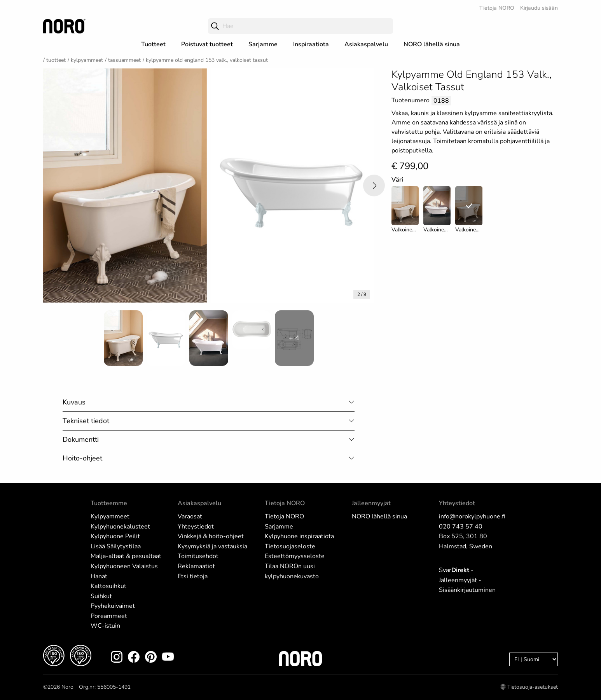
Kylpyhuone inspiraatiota (299, 536)
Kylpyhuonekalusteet (120, 527)
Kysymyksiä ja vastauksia (212, 546)
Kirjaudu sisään (539, 8)
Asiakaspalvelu (366, 44)
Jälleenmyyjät (371, 503)
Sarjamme (263, 44)
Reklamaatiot (196, 566)
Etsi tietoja (193, 576)
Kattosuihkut (108, 586)
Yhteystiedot (196, 527)
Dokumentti (81, 439)
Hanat (99, 576)
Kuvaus (74, 402)
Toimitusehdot (198, 556)
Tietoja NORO (497, 8)
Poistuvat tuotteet (207, 44)
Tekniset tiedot (86, 421)
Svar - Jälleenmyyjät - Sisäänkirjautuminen (467, 580)
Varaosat (190, 516)
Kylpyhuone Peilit (115, 536)
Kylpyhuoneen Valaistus (124, 566)
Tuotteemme (109, 503)
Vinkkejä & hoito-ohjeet (211, 536)
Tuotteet (153, 44)
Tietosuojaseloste (290, 546)
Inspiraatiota (311, 44)
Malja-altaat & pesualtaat (126, 556)
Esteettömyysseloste (295, 556)
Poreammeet (109, 616)
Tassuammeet (124, 60)
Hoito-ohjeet (82, 458)
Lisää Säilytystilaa (116, 546)
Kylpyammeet (87, 60)
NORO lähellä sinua (432, 44)
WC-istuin (105, 626)
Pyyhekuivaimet (113, 606)
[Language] (534, 659)
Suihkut (101, 596)
